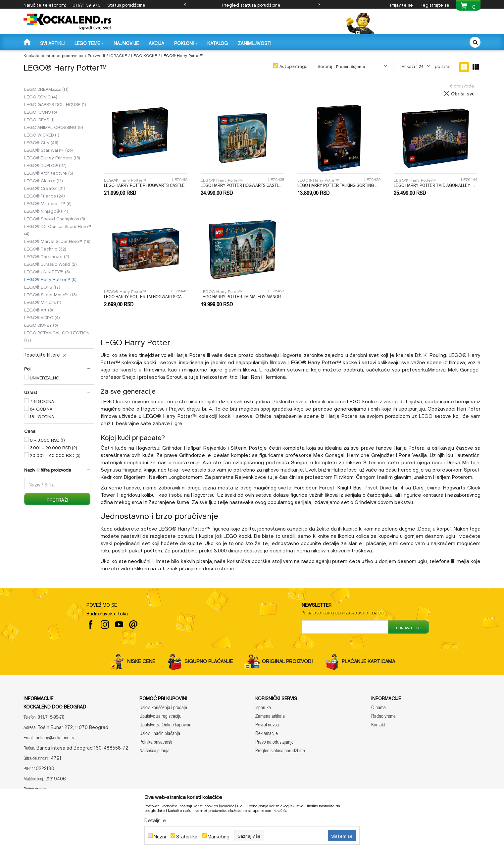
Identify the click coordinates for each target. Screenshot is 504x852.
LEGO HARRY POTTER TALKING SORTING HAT (339, 185)
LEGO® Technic (45, 248)
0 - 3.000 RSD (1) (47, 439)
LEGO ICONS (41, 111)
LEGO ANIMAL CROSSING (54, 127)
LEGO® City (41, 142)
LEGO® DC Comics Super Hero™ (58, 229)
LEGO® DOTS (42, 286)
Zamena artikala (270, 716)
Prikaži (408, 65)
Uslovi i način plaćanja (160, 733)
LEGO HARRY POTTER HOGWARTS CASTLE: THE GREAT (242, 185)
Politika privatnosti (156, 742)
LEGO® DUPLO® (45, 165)
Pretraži (57, 499)
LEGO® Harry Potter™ (50, 279)
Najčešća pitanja (154, 750)
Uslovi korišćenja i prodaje (163, 707)
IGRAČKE (118, 55)
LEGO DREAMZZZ (46, 88)
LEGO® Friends (45, 195)
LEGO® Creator (45, 188)
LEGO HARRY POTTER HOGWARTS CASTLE (144, 185)
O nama (378, 707)
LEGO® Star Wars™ (49, 149)
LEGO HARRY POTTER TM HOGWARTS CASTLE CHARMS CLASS (146, 297)
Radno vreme (383, 716)
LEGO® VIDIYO (42, 317)
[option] (252, 4)
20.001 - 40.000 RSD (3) (55, 455)
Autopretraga (294, 65)
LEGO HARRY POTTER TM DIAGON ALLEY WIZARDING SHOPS (435, 185)
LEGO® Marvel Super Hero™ (57, 241)
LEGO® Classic (44, 180)
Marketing (219, 836)
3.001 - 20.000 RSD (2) (53, 447)
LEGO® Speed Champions (55, 218)
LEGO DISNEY (41, 324)
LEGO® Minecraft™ (48, 203)
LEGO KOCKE (144, 55)
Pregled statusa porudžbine (251, 4)
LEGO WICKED (42, 134)
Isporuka (263, 707)
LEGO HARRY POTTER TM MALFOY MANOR (241, 297)
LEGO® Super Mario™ (50, 294)
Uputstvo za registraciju (160, 716)
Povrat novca (267, 725)
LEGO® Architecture (49, 172)
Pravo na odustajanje (275, 742)
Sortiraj (325, 65)
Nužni (160, 836)
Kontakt (378, 725)
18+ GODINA (42, 416)
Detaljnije (155, 819)
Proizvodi (96, 55)
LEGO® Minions (43, 302)
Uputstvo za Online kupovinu (165, 725)
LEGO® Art (39, 309)
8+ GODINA (41, 408)
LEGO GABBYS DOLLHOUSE (55, 104)
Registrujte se (434, 4)
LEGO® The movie (47, 256)
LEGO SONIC (41, 96)
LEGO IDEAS (39, 119)
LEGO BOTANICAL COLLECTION (57, 336)
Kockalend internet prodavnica (53, 55)
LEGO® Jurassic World (50, 263)
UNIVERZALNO (45, 377)
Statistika (187, 836)
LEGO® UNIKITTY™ (47, 271)
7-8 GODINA (42, 401)
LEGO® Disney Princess (52, 157)
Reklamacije (267, 733)
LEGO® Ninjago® (46, 210)
